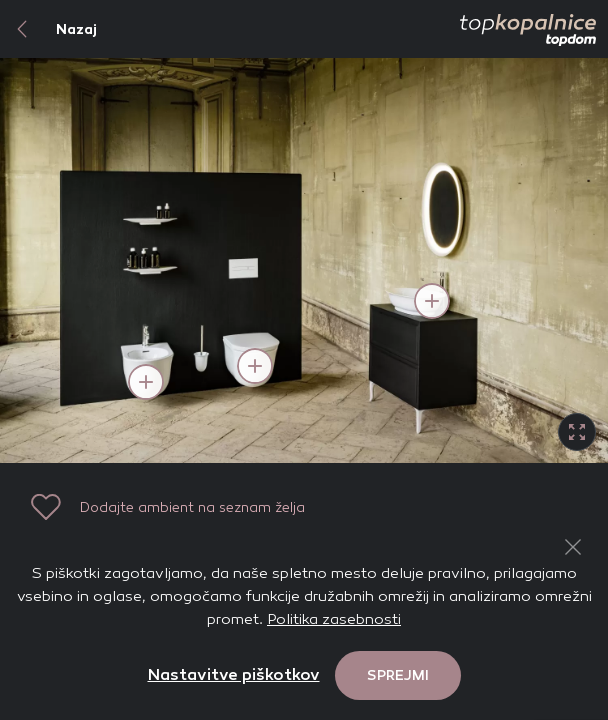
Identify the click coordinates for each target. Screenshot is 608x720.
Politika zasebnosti (334, 619)
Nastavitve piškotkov (234, 674)
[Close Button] (573, 547)
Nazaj (48, 29)
